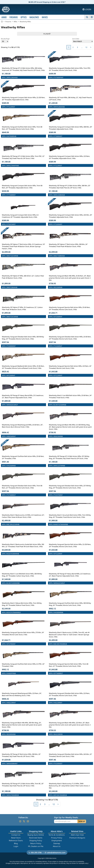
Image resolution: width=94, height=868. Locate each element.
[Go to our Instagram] (28, 821)
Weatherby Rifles (25, 22)
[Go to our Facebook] (20, 821)
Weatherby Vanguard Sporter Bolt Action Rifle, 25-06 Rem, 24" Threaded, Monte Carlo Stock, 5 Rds (70, 308)
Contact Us (16, 835)
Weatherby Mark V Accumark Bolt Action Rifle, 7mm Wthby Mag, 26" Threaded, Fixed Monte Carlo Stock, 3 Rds (70, 516)
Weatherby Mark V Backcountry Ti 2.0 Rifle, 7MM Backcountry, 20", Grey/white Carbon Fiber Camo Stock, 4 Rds (69, 786)
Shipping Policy (36, 841)
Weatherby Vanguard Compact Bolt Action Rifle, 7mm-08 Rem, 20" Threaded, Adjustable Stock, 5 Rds (22, 187)
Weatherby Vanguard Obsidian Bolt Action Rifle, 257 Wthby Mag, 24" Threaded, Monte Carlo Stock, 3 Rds (70, 487)
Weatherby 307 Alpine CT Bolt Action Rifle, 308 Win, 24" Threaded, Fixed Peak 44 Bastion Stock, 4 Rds (68, 245)
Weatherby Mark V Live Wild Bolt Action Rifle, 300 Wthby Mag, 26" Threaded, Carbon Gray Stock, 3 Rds (22, 575)
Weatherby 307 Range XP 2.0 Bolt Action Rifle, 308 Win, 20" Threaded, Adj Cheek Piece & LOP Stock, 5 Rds (70, 187)
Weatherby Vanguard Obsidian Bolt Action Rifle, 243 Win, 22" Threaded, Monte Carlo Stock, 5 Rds (70, 755)
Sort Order (83, 40)
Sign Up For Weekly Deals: (66, 817)
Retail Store (16, 838)
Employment (57, 841)
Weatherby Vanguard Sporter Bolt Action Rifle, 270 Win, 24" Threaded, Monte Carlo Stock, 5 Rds (23, 633)
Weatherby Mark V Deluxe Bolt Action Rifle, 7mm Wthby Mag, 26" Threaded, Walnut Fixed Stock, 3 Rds (22, 604)
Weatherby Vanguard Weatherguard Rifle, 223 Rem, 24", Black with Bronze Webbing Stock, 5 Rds (22, 694)
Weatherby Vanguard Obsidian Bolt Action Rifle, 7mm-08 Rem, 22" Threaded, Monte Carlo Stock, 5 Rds (22, 487)
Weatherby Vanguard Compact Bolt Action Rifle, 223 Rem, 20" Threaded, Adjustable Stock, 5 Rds (69, 157)
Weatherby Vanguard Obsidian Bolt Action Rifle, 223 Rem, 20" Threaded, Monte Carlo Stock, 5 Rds (69, 694)
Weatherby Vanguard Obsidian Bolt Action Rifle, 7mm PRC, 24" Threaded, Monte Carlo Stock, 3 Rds (70, 69)
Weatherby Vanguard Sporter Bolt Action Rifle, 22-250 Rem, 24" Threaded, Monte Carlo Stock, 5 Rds (70, 545)
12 (86, 47)
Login (16, 846)
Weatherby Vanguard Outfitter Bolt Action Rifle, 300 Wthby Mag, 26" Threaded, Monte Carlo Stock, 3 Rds (70, 604)
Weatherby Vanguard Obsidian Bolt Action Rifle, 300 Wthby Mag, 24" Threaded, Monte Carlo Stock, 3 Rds (23, 338)
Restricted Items (36, 838)
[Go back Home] (2, 22)
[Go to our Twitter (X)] (24, 821)
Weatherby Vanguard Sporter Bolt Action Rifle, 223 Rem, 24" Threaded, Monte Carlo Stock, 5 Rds (70, 367)
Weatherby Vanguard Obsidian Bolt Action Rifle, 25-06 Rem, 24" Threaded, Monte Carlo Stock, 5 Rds (70, 338)
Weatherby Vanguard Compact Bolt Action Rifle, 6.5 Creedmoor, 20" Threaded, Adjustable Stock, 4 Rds (20, 216)
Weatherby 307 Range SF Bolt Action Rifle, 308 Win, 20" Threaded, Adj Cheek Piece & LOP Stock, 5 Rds (21, 755)
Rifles (15, 22)
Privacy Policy (57, 838)
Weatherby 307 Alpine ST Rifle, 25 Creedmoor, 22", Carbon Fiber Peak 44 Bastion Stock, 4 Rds (22, 308)
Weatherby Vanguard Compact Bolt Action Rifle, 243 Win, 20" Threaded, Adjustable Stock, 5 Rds (70, 216)
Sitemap (57, 843)
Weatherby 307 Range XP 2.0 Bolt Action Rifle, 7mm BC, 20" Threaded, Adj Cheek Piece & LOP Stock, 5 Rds (23, 785)
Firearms (8, 22)
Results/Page (5, 40)
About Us (57, 846)
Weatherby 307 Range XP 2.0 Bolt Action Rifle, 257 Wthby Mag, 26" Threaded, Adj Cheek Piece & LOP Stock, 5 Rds (69, 457)
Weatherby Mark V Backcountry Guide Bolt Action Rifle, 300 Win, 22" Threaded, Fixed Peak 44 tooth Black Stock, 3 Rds (23, 545)
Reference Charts (16, 841)
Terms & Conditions (57, 835)
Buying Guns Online (36, 835)
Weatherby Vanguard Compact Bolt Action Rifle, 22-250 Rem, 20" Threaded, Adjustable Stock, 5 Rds (23, 99)
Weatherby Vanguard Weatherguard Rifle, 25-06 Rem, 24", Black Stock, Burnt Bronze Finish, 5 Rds (22, 426)
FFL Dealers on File (36, 846)
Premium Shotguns (77, 838)
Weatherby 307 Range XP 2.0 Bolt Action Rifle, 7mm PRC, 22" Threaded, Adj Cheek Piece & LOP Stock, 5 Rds (23, 157)
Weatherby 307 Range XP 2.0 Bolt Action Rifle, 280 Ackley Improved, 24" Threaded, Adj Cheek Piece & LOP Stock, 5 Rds (23, 69)
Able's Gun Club (77, 835)
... (82, 47)
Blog (16, 843)
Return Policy (36, 843)
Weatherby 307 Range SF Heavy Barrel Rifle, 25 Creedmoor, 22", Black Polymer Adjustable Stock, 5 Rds (23, 396)
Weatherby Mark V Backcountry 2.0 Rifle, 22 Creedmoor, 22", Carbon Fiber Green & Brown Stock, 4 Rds (23, 516)
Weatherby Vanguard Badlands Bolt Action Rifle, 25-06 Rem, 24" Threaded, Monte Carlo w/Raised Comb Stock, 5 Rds (23, 367)
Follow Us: (23, 817)
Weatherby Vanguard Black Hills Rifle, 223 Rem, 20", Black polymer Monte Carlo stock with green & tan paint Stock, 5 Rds (70, 725)
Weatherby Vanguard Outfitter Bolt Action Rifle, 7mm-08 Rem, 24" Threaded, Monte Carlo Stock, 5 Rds (22, 128)
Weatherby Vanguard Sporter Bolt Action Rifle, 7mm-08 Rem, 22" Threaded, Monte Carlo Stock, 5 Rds (69, 665)
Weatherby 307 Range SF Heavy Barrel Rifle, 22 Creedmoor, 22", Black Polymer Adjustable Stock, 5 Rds (70, 575)
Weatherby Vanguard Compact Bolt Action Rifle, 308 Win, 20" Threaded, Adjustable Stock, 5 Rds (70, 128)
